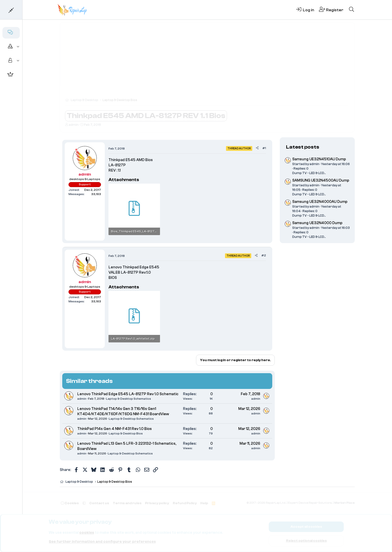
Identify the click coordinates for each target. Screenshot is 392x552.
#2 (264, 255)
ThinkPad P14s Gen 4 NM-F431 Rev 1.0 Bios (114, 429)
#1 (264, 148)
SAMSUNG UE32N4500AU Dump (321, 180)
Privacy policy (157, 503)
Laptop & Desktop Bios (126, 433)
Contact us (99, 503)
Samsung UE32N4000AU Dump (320, 202)
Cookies (70, 503)
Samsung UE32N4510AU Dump (319, 159)
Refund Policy (185, 503)
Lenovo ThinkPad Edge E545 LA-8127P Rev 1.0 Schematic (128, 394)
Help (204, 503)
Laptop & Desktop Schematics (128, 399)
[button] (18, 47)
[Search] (351, 10)
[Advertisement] (207, 63)
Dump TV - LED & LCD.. (309, 173)
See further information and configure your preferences (102, 542)
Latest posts (303, 147)
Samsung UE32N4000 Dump (317, 223)
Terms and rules (127, 503)
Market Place (344, 503)
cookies (87, 533)
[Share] (257, 148)
